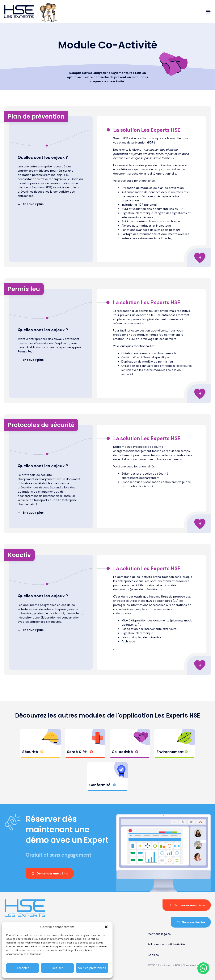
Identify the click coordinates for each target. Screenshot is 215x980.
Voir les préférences (92, 968)
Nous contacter (194, 922)
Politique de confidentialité (166, 944)
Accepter (23, 968)
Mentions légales (159, 934)
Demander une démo (52, 873)
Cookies (153, 955)
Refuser (57, 968)
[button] (106, 927)
